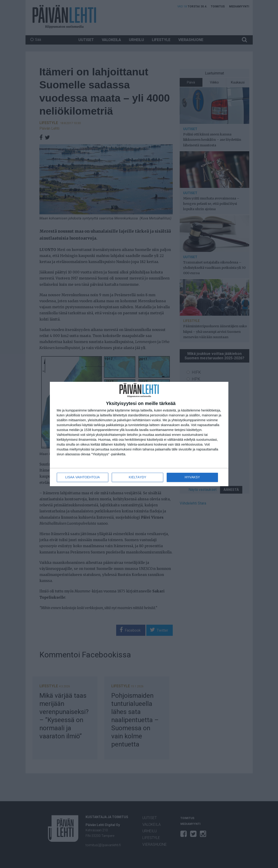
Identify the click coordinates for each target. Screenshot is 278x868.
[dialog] (139, 434)
